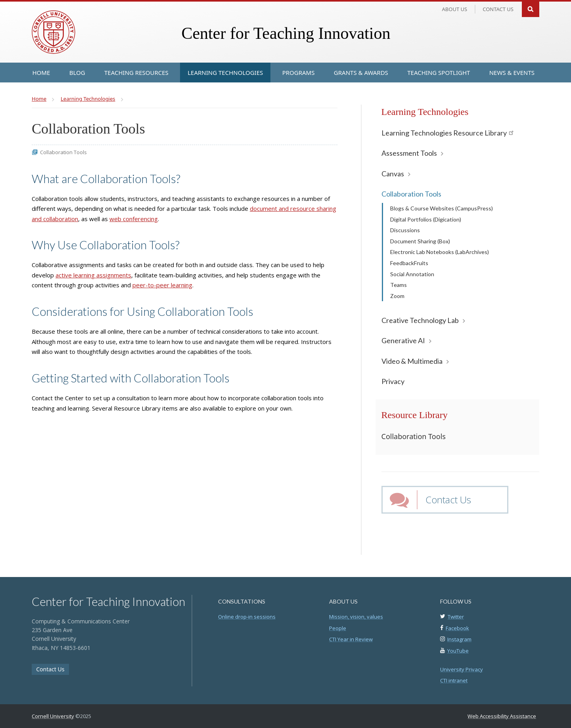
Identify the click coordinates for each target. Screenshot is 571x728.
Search (531, 9)
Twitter (456, 617)
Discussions (405, 230)
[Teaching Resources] (136, 73)
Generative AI (403, 340)
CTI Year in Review (351, 639)
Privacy (393, 381)
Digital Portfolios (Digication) (426, 219)
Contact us (498, 9)
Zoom (397, 296)
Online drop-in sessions (247, 617)
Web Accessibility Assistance (502, 716)
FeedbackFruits (409, 263)
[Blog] (77, 73)
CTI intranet (454, 680)
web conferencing (134, 219)
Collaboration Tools (411, 194)
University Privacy (462, 669)
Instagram (459, 639)
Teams (399, 285)
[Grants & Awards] (361, 73)
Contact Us (448, 500)
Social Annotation (412, 274)
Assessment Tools (409, 153)
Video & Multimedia (412, 361)
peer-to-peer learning (162, 285)
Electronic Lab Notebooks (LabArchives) (440, 252)
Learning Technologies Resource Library (447, 133)
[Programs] (299, 73)
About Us (455, 9)
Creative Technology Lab (420, 320)
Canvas (393, 174)
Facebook (457, 628)
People (338, 628)
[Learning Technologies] (225, 73)
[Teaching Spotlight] (439, 73)
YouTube (458, 651)
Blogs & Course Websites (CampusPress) (442, 208)
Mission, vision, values (356, 617)
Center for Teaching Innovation (286, 33)
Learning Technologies (425, 112)
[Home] (41, 73)
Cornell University (53, 716)
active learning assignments (93, 275)
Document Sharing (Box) (420, 241)
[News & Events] (512, 73)
